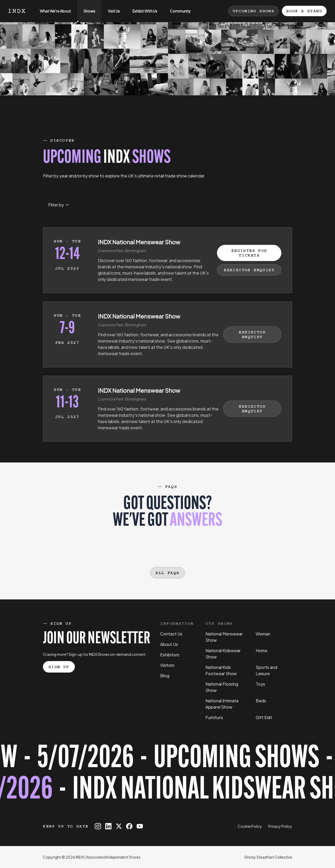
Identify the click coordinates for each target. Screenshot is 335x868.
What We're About (52, 15)
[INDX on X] (119, 826)
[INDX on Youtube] (140, 826)
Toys (260, 684)
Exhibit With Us (142, 15)
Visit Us (111, 15)
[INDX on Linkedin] (108, 826)
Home (262, 650)
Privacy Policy (280, 826)
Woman (263, 634)
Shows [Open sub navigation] (86, 15)
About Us (169, 644)
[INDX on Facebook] (129, 826)
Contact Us (171, 634)
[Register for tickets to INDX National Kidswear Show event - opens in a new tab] (167, 775)
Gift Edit (264, 717)
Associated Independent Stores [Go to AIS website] (113, 857)
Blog (165, 676)
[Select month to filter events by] (58, 205)
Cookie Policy (250, 826)
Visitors (167, 665)
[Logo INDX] (17, 11)
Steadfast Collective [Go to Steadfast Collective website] (274, 857)
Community (177, 15)
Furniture (214, 717)
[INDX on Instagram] (98, 826)
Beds (261, 701)
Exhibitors (170, 655)
